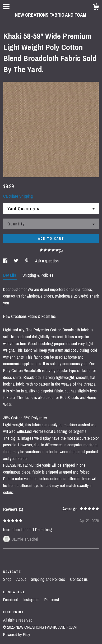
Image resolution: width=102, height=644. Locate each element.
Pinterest (52, 600)
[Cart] (96, 8)
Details (10, 275)
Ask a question (47, 261)
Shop (8, 579)
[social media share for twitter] (17, 261)
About (22, 579)
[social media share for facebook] (6, 261)
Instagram (32, 600)
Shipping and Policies (48, 579)
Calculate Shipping (18, 196)
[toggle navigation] (6, 7)
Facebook (11, 600)
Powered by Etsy (17, 634)
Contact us (79, 579)
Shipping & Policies (38, 275)
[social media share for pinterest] (27, 261)
